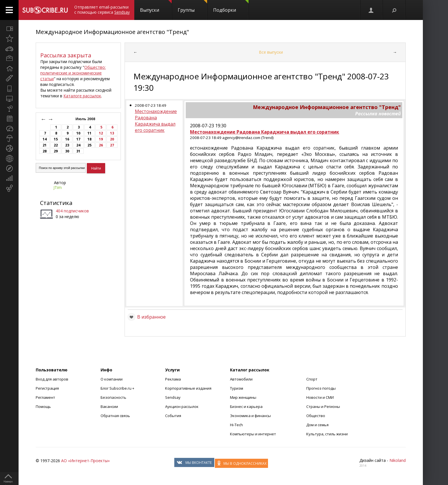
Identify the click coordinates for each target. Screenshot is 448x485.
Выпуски (156, 7)
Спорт (312, 379)
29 (56, 151)
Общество (316, 416)
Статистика (56, 203)
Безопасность (113, 397)
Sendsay (173, 397)
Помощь (43, 406)
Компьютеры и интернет (253, 434)
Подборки (231, 7)
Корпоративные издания (188, 388)
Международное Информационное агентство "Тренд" (112, 32)
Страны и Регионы (323, 406)
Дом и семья (317, 425)
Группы (192, 7)
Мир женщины (243, 397)
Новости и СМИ (320, 397)
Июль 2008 (86, 119)
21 (45, 145)
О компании (112, 379)
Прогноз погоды (321, 388)
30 (67, 151)
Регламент (45, 397)
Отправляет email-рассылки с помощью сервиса (102, 10)
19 (101, 139)
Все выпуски (271, 52)
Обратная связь (115, 416)
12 (101, 133)
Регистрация (47, 388)
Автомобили (241, 379)
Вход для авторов (52, 379)
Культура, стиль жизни (327, 434)
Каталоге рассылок (82, 96)
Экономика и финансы (250, 416)
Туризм (237, 388)
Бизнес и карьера (246, 406)
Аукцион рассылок (182, 406)
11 (89, 133)
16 (67, 139)
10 (78, 133)
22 (56, 145)
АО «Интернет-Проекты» (85, 461)
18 (89, 139)
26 (101, 145)
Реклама (173, 379)
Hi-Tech (236, 425)
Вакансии (109, 406)
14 (45, 139)
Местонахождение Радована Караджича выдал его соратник (156, 121)
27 (112, 145)
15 (56, 139)
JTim (58, 187)
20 (112, 139)
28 (45, 151)
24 (78, 145)
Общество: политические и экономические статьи (73, 73)
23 (67, 145)
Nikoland (398, 460)
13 (112, 133)
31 (78, 151)
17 (78, 139)
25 (89, 145)
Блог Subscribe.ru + (118, 388)
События (173, 416)
